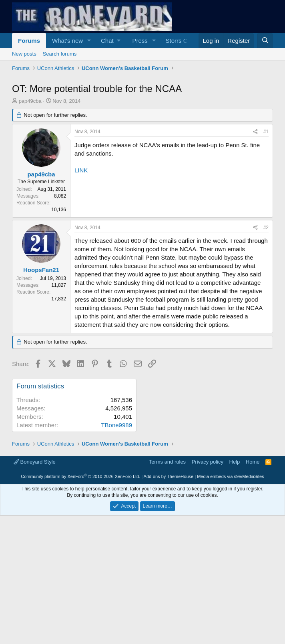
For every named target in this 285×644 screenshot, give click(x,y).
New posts (24, 54)
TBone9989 (116, 537)
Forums (29, 41)
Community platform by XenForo (80, 588)
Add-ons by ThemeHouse (169, 588)
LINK (81, 282)
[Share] (255, 244)
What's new (67, 41)
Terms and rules (167, 574)
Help (235, 574)
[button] (89, 41)
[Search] (265, 41)
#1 (266, 244)
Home (253, 574)
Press (140, 41)
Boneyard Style (35, 574)
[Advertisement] (142, 134)
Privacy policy (208, 574)
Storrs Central (184, 41)
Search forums (60, 54)
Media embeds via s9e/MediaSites (231, 588)
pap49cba (30, 213)
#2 (266, 340)
